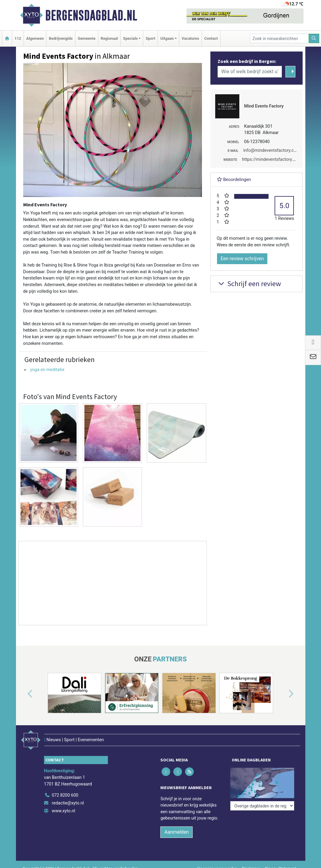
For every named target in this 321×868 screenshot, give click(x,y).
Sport (150, 38)
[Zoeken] (314, 38)
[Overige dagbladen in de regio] (262, 806)
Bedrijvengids (61, 38)
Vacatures (190, 38)
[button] (23, 694)
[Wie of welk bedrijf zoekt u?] (250, 72)
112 (18, 38)
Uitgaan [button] (167, 38)
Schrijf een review (249, 284)
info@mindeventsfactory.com (272, 150)
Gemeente (87, 38)
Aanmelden (176, 832)
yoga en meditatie (47, 370)
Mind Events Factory (264, 106)
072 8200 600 (65, 795)
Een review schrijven (242, 259)
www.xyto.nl (63, 811)
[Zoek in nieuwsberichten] (279, 38)
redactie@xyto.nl (68, 803)
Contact (211, 38)
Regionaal (109, 38)
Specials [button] (130, 38)
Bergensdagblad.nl (91, 15)
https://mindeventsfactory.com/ (273, 159)
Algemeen (35, 38)
